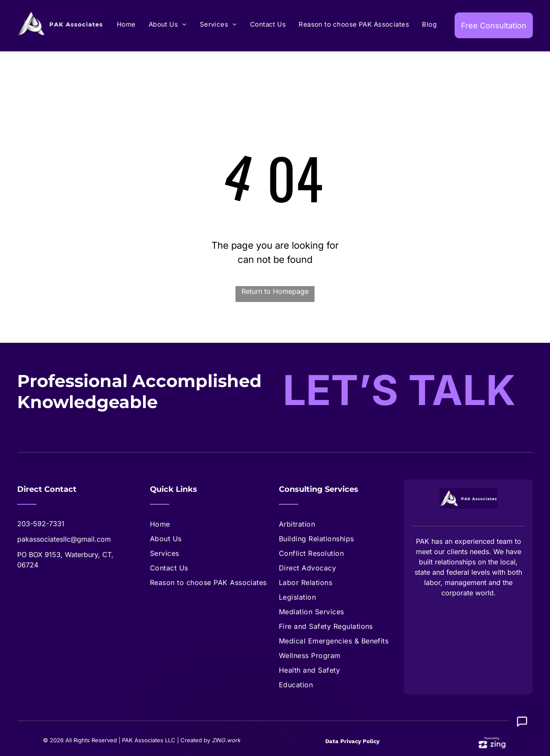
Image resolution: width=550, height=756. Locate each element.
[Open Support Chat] (522, 722)
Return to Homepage (275, 291)
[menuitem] (126, 25)
